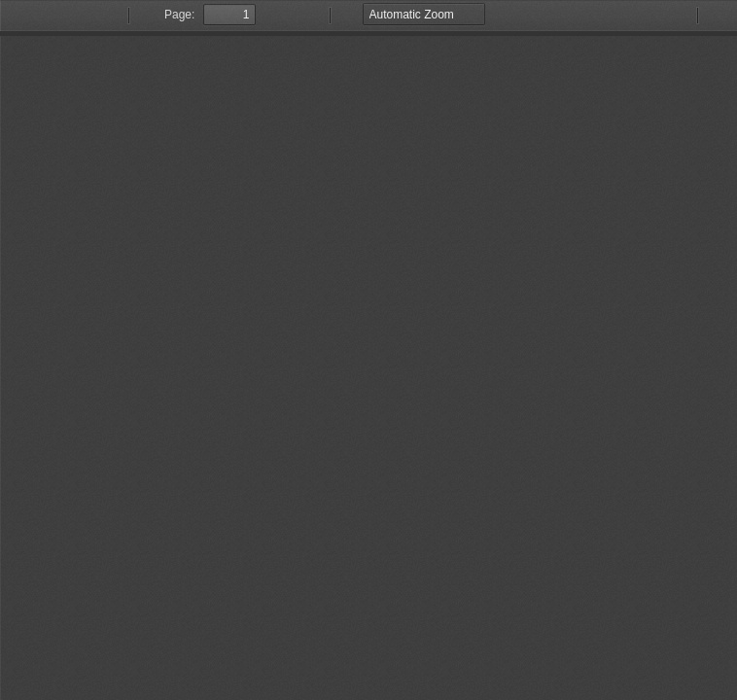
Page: (179, 15)
